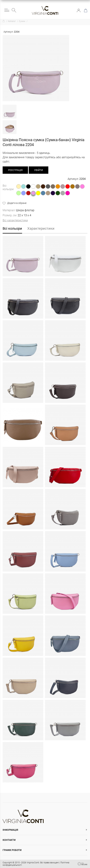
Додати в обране (17, 203)
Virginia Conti (33, 863)
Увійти (79, 10)
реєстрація (15, 170)
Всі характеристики (15, 220)
